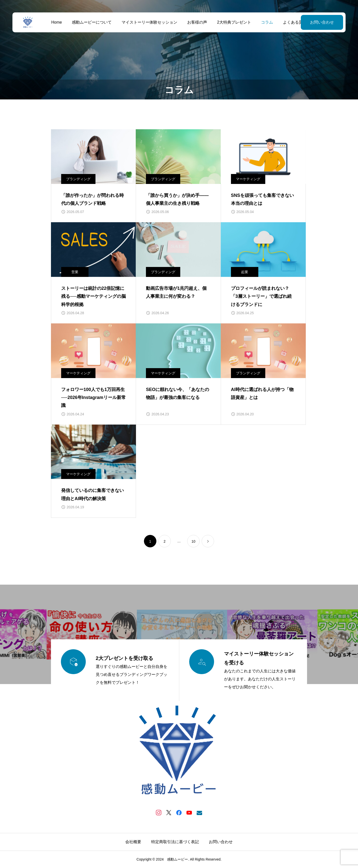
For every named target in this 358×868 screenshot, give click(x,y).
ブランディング (78, 179)
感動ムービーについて (92, 22)
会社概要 (133, 842)
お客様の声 (197, 22)
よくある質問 (295, 22)
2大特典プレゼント (234, 22)
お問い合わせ (322, 22)
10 (193, 541)
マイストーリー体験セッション (149, 22)
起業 (245, 272)
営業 (75, 272)
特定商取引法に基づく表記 (175, 842)
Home (57, 22)
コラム (267, 22)
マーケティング (248, 179)
